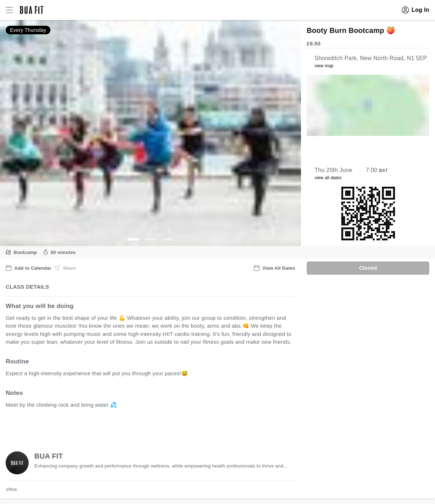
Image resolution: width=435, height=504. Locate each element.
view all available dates (150, 427)
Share (65, 268)
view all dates (328, 178)
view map (324, 66)
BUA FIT (49, 456)
